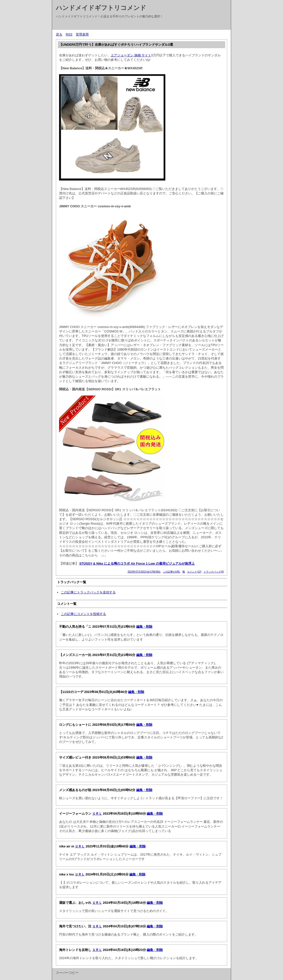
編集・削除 (144, 627)
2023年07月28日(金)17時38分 (144, 572)
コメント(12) (194, 572)
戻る (59, 34)
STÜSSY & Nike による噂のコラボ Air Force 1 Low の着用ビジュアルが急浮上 (137, 563)
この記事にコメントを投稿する (83, 614)
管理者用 (82, 34)
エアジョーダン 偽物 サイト (131, 55)
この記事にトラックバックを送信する (88, 592)
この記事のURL (172, 572)
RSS (69, 34)
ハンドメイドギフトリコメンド (101, 8)
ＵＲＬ (97, 814)
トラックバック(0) (214, 572)
